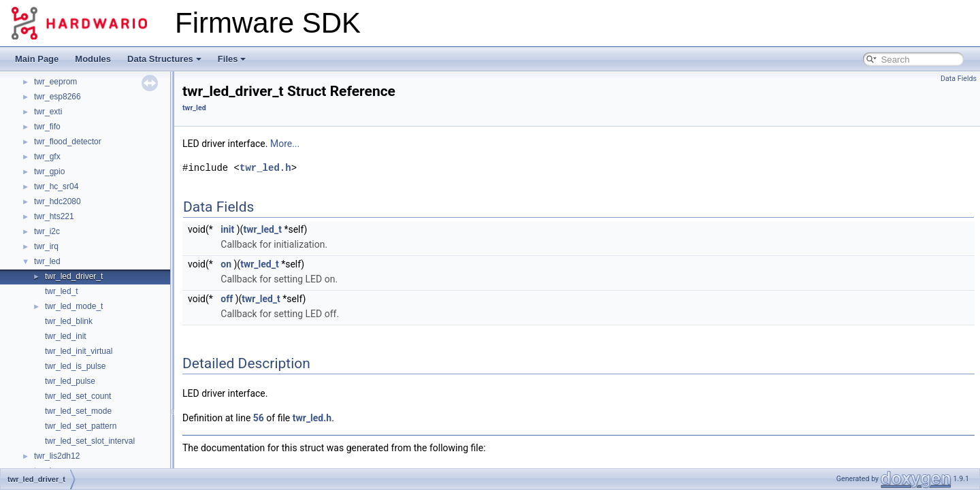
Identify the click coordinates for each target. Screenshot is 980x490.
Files (232, 59)
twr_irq (46, 246)
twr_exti (48, 112)
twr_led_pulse (70, 381)
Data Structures (164, 59)
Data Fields (959, 79)
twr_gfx (47, 157)
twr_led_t (62, 291)
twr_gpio (49, 171)
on (226, 264)
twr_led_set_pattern (81, 426)
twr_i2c (47, 231)
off (227, 299)
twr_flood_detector (68, 142)
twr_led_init (66, 336)
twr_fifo (47, 127)
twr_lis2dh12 (57, 456)
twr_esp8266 (58, 97)
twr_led (47, 261)
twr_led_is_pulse (75, 366)
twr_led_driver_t (74, 276)
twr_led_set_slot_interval (90, 441)
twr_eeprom (55, 82)
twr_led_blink (69, 321)
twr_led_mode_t (74, 306)
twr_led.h (265, 168)
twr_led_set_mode (78, 411)
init (227, 229)
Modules (93, 59)
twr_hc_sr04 (56, 186)
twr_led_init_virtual (79, 351)
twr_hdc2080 (58, 201)
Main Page (37, 59)
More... (285, 144)
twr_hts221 (54, 216)
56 (259, 418)
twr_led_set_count (78, 396)
